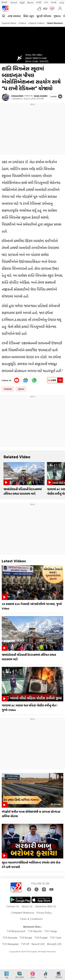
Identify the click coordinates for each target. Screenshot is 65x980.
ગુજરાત (57, 16)
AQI (45, 8)
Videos (23, 23)
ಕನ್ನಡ (22, 2)
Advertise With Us (46, 906)
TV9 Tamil (55, 938)
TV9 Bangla (26, 938)
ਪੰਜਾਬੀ (54, 2)
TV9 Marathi (35, 931)
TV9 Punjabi (41, 938)
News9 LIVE (38, 944)
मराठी (39, 2)
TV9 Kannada (10, 938)
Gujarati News (9, 23)
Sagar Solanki (41, 96)
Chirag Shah (17, 96)
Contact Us (13, 906)
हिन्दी (5, 2)
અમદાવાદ (8, 389)
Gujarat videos (37, 23)
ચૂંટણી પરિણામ (44, 16)
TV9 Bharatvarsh (16, 931)
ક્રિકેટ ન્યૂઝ (29, 16)
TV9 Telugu (51, 931)
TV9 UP (25, 944)
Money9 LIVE (54, 944)
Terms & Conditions (31, 919)
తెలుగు (30, 2)
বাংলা (46, 2)
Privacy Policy (44, 913)
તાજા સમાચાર (14, 16)
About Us (27, 906)
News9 (14, 2)
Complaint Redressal (23, 913)
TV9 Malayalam (10, 944)
